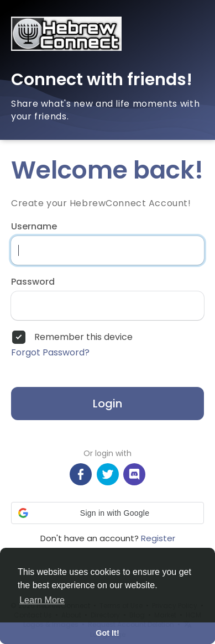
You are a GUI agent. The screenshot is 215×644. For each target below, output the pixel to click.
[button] (107, 513)
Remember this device (83, 337)
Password (33, 282)
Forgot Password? (50, 353)
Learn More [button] (42, 600)
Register (158, 538)
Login (107, 404)
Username (34, 227)
